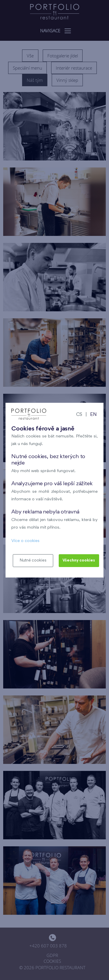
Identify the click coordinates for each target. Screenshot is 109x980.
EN (93, 415)
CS (79, 415)
